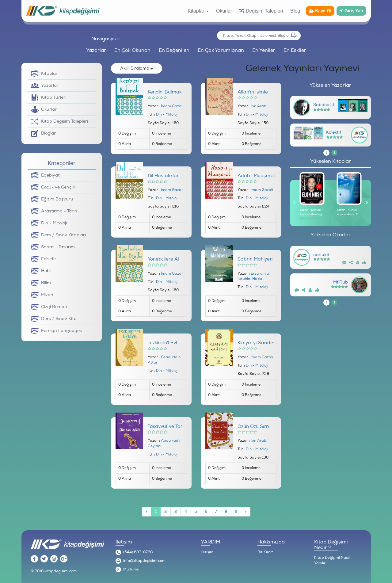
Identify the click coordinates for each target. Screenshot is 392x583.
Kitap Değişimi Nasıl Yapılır (332, 560)
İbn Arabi (259, 106)
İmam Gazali (172, 106)
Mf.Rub (341, 282)
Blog (295, 11)
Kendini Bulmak (165, 92)
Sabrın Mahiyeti (255, 259)
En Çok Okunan (132, 50)
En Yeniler (264, 50)
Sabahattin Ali (328, 105)
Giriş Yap (351, 11)
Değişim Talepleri (261, 11)
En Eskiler (295, 50)
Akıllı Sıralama (137, 68)
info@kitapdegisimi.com (144, 561)
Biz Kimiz (265, 552)
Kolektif (334, 132)
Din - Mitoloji (167, 114)
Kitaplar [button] (198, 11)
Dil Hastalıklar (163, 176)
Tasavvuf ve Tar (165, 427)
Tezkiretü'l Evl (162, 343)
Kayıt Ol (320, 11)
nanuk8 (321, 255)
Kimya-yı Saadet (256, 343)
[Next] (246, 512)
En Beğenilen (174, 50)
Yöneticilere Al (163, 259)
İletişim (207, 552)
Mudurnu (131, 569)
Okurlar (224, 11)
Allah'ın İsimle (253, 92)
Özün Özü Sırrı (253, 427)
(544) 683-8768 (138, 552)
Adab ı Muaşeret (256, 176)
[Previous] (147, 512)
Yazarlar (96, 50)
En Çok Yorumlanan (221, 50)
